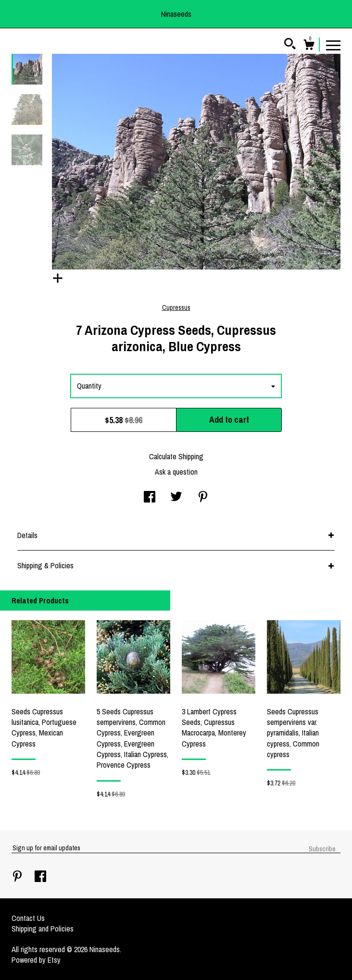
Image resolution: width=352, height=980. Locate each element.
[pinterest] (18, 877)
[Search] (290, 45)
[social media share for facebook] (150, 498)
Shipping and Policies (43, 929)
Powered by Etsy (36, 960)
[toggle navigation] (333, 45)
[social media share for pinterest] (203, 498)
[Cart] (309, 46)
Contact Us (28, 918)
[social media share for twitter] (176, 498)
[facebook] (40, 877)
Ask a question (176, 472)
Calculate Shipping (176, 456)
